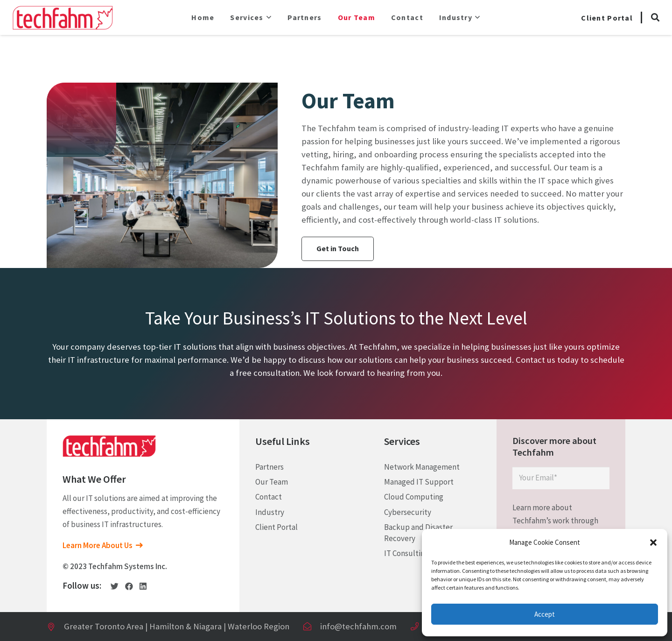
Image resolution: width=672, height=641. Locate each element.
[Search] (655, 18)
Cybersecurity (408, 512)
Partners (269, 467)
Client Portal (276, 527)
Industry (270, 512)
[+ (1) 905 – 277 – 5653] (419, 627)
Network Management (422, 467)
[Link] (63, 18)
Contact (269, 497)
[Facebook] (129, 586)
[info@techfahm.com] (311, 627)
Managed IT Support (419, 482)
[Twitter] (115, 586)
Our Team (272, 482)
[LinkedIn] (143, 586)
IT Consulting (406, 553)
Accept (545, 614)
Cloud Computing (414, 497)
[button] (653, 542)
